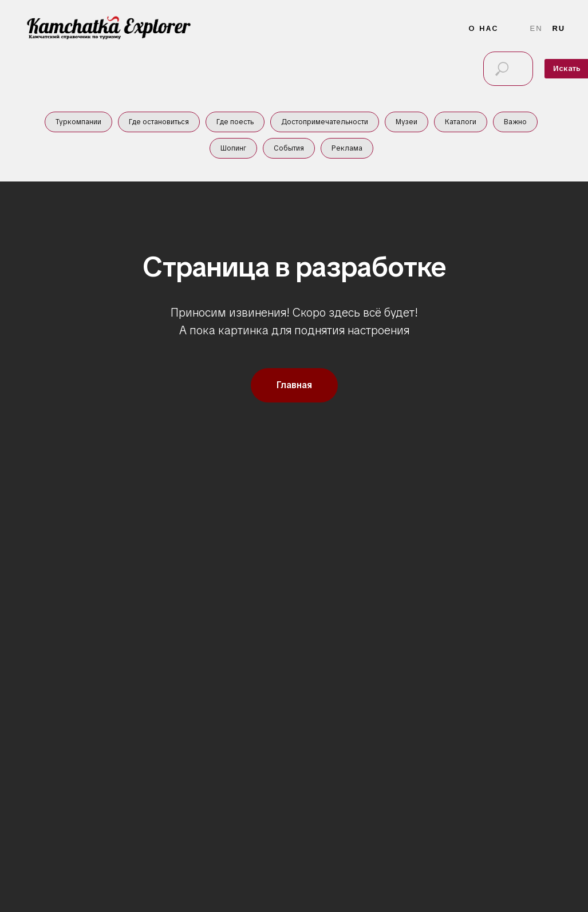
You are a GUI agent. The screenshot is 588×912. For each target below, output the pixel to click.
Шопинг (233, 148)
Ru (559, 28)
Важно (515, 122)
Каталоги (461, 122)
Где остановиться (159, 122)
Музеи (407, 122)
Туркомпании (78, 122)
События (289, 148)
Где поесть (235, 122)
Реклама (347, 148)
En (536, 28)
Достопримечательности (325, 122)
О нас (484, 28)
